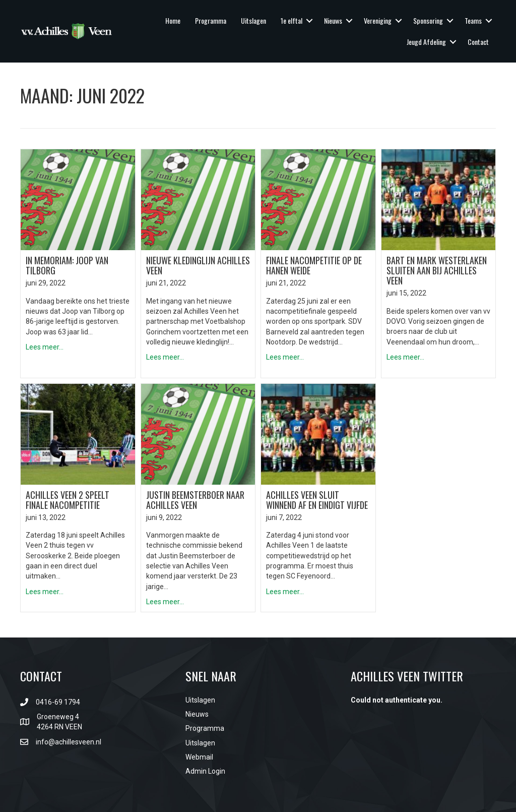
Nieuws (333, 20)
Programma (211, 20)
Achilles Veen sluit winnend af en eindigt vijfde (317, 500)
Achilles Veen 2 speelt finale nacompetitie (68, 500)
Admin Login (205, 771)
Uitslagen (253, 20)
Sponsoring (428, 20)
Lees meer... (45, 347)
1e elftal (292, 20)
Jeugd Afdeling (426, 42)
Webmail (199, 757)
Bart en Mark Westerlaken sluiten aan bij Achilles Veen (437, 270)
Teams (473, 20)
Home (173, 20)
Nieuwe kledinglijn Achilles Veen (198, 265)
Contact (478, 42)
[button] (309, 21)
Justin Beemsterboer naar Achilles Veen (195, 500)
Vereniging (378, 20)
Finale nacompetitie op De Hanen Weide (314, 265)
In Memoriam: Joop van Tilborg (67, 265)
